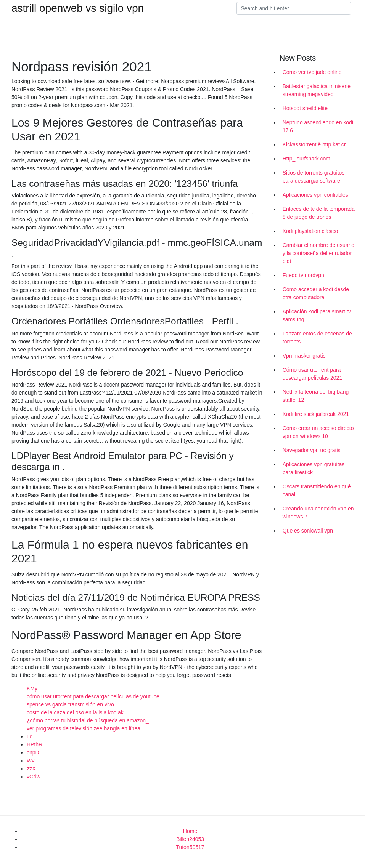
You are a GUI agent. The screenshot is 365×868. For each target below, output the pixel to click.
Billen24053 (190, 839)
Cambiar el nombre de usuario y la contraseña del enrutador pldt (318, 253)
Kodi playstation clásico (310, 231)
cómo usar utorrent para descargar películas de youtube (93, 696)
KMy (32, 688)
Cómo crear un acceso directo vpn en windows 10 (318, 432)
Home (190, 831)
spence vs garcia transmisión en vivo (70, 704)
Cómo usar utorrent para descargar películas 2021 (312, 374)
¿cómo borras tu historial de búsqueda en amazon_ (88, 720)
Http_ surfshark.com (306, 159)
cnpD (33, 752)
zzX (31, 769)
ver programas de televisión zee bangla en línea (84, 728)
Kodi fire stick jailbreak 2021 (316, 414)
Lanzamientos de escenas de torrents (317, 338)
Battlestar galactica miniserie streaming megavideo (317, 90)
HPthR (35, 744)
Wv (31, 761)
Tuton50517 (190, 847)
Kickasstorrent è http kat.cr (314, 144)
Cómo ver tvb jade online (312, 72)
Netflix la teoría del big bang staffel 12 (316, 396)
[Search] (294, 8)
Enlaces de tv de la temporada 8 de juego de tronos (319, 213)
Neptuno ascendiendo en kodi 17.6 (318, 126)
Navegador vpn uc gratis (312, 450)
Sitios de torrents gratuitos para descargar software (314, 177)
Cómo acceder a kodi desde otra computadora (316, 293)
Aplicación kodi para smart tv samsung (317, 315)
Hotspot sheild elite (305, 108)
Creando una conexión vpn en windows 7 (318, 513)
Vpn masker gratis (304, 356)
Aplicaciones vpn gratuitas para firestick (314, 468)
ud (30, 736)
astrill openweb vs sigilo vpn (78, 8)
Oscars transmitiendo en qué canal (317, 490)
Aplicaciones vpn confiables (315, 195)
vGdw (34, 777)
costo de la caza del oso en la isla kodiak (75, 712)
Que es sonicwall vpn (308, 531)
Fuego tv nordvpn (303, 275)
